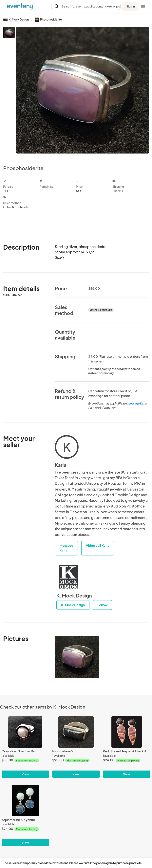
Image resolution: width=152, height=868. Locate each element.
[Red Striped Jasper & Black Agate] (127, 732)
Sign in (131, 6)
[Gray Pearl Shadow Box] (25, 732)
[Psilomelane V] (76, 732)
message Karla (137, 403)
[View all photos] (83, 93)
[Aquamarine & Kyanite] (25, 801)
